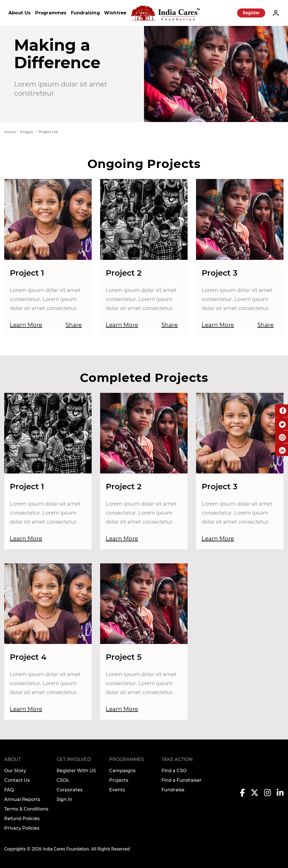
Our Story (15, 771)
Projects (119, 780)
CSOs (63, 780)
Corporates (69, 790)
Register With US (76, 771)
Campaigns (122, 771)
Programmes (51, 13)
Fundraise (173, 790)
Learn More (26, 325)
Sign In (64, 799)
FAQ (9, 790)
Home (10, 132)
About (13, 759)
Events (117, 790)
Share (74, 325)
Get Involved (74, 759)
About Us (20, 13)
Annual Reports (22, 799)
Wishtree (115, 13)
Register (251, 13)
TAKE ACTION (177, 759)
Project (27, 132)
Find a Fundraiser (182, 780)
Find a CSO (174, 771)
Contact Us (17, 780)
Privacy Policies (22, 828)
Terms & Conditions (26, 809)
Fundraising (85, 13)
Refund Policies (22, 819)
